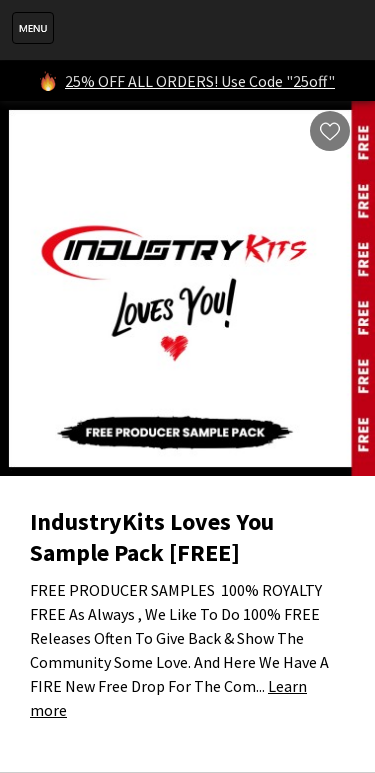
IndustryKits (209, 30)
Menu (33, 28)
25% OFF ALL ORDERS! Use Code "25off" (200, 81)
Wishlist (330, 131)
